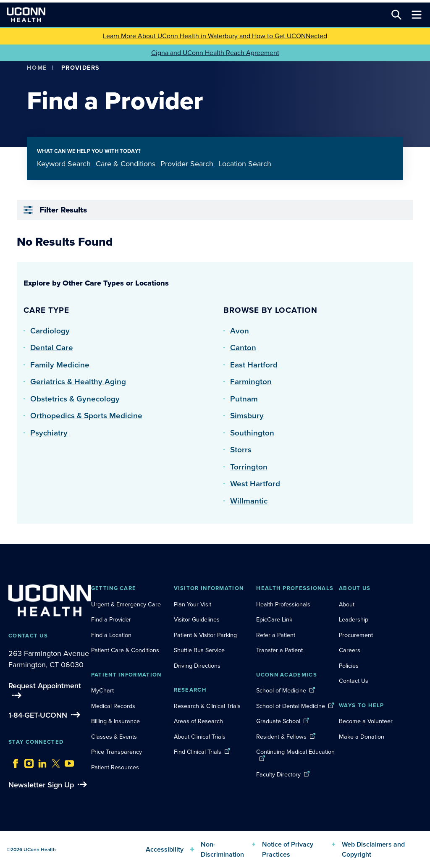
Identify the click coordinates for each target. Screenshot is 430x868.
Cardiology (50, 331)
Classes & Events (114, 737)
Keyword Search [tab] (64, 164)
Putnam (244, 399)
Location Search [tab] (245, 164)
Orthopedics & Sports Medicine (86, 416)
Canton (243, 347)
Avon (240, 331)
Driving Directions (197, 666)
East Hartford (254, 365)
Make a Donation (362, 737)
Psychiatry (49, 433)
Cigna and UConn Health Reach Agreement (215, 53)
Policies (349, 666)
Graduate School (278, 721)
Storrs (241, 450)
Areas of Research (199, 721)
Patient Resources (115, 767)
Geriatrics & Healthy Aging (78, 382)
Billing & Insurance (115, 721)
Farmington (251, 382)
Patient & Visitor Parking (205, 635)
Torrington (249, 467)
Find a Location (111, 635)
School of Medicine (281, 690)
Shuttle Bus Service (199, 650)
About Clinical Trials (200, 737)
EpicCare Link (274, 619)
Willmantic (249, 501)
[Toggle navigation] (417, 15)
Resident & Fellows (281, 737)
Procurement (356, 635)
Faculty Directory (278, 774)
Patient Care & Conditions (125, 650)
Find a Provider (111, 619)
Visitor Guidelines (197, 619)
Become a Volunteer (366, 721)
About (347, 604)
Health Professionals (283, 604)
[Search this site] (396, 15)
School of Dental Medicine (291, 706)
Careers (350, 650)
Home (37, 68)
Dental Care (52, 347)
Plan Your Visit (193, 604)
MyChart (102, 690)
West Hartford (255, 484)
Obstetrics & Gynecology (75, 399)
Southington (252, 433)
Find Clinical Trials (198, 752)
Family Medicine (60, 365)
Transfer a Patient (279, 650)
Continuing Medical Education (295, 752)
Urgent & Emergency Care (126, 604)
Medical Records (113, 706)
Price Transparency (117, 752)
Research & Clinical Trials (207, 706)
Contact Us (354, 681)
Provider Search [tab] (187, 164)
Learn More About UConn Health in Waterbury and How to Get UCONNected (215, 36)
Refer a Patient (276, 635)
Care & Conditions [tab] (126, 164)
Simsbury (247, 416)
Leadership (354, 619)
